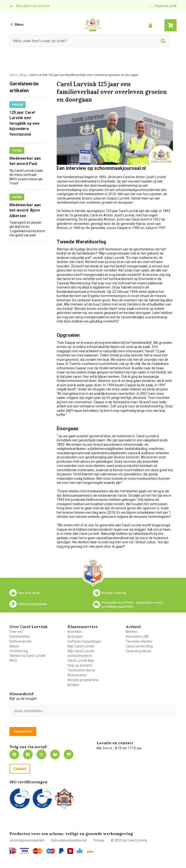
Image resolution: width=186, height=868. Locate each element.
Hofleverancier (21, 641)
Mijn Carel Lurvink (81, 646)
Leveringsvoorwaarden (27, 840)
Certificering (19, 651)
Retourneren (77, 675)
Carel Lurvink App (81, 661)
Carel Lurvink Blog (139, 646)
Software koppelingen (85, 641)
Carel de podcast (139, 651)
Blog (69, 754)
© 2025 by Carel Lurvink (129, 840)
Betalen (74, 685)
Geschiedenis (20, 637)
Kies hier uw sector (33, 6)
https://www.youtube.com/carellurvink (55, 754)
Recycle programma (83, 680)
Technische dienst (81, 670)
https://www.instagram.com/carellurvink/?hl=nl (41, 754)
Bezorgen (75, 637)
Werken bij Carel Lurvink (27, 656)
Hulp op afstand (80, 665)
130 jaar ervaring (114, 593)
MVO (13, 661)
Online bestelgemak (32, 604)
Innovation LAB (137, 637)
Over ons (16, 632)
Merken (132, 632)
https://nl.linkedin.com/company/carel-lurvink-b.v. (14, 754)
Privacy (99, 840)
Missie (14, 646)
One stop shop (29, 593)
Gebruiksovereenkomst (69, 840)
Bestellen (75, 632)
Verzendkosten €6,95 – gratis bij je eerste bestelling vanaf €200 (133, 604)
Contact (20, 769)
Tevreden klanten (139, 641)
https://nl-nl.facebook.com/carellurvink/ (28, 754)
